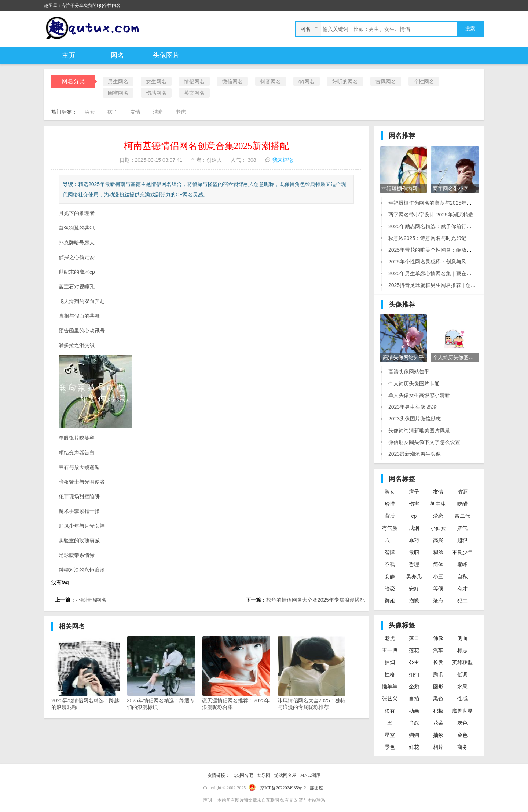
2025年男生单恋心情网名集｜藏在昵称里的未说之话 (448, 273)
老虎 (181, 112)
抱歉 (414, 601)
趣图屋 (316, 788)
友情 (135, 112)
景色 (390, 747)
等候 (438, 589)
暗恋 (390, 589)
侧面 (462, 638)
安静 (390, 576)
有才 (462, 589)
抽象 (438, 735)
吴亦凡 (414, 576)
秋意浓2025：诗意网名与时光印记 (427, 238)
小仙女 (438, 528)
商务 (462, 747)
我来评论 (283, 160)
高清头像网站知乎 (409, 372)
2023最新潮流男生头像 (415, 454)
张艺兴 (390, 699)
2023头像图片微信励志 (415, 419)
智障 (390, 552)
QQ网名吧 (243, 775)
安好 (414, 589)
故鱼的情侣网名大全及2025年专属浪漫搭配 (316, 600)
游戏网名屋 (285, 775)
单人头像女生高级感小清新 (419, 395)
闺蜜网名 (118, 93)
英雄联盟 (462, 662)
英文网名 (194, 93)
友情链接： (219, 775)
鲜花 (414, 747)
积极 (438, 711)
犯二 (462, 601)
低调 (462, 674)
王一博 (390, 650)
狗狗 (414, 735)
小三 (438, 576)
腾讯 (438, 674)
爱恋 (438, 516)
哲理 (414, 564)
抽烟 (390, 662)
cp (414, 516)
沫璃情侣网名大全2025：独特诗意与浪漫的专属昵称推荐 (317, 673)
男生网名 (118, 81)
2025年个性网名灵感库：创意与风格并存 (435, 262)
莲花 (414, 650)
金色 (462, 735)
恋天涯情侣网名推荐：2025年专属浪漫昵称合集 (242, 673)
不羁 (390, 564)
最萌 (414, 552)
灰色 (462, 723)
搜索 (470, 29)
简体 (438, 564)
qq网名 (307, 81)
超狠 (462, 540)
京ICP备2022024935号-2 (283, 788)
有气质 (390, 528)
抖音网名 (271, 81)
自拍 (414, 699)
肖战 (414, 723)
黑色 (438, 699)
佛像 (438, 638)
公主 (414, 662)
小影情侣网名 (91, 600)
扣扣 (414, 674)
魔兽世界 (462, 711)
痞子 (113, 112)
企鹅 (414, 687)
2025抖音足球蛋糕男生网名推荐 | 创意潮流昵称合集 (448, 285)
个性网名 (424, 81)
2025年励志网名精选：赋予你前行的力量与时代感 (445, 226)
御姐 (390, 601)
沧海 (438, 601)
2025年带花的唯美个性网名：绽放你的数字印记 (443, 250)
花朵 (438, 723)
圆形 (438, 687)
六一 (390, 540)
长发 (438, 662)
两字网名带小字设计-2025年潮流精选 (431, 215)
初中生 (438, 504)
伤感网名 (156, 93)
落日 (414, 638)
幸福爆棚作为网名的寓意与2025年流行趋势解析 (443, 203)
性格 (390, 674)
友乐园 (264, 775)
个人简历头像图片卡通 (414, 383)
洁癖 (158, 112)
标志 (462, 650)
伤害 (414, 504)
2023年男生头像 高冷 (413, 407)
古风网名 (386, 81)
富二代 (462, 516)
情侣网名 (194, 81)
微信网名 (232, 81)
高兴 (438, 540)
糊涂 (438, 552)
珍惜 (390, 504)
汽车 (438, 650)
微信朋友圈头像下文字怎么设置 (424, 442)
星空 (390, 735)
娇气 (462, 528)
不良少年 (462, 552)
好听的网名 (345, 81)
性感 (462, 699)
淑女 (90, 112)
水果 (462, 687)
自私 (462, 576)
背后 (390, 516)
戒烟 (414, 528)
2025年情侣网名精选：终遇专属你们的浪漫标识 (166, 673)
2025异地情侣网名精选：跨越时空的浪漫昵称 (91, 673)
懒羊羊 (390, 687)
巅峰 (462, 564)
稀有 (390, 711)
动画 (414, 711)
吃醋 (462, 504)
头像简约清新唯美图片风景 (419, 430)
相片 (438, 747)
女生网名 (156, 81)
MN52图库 (310, 775)
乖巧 (414, 540)
